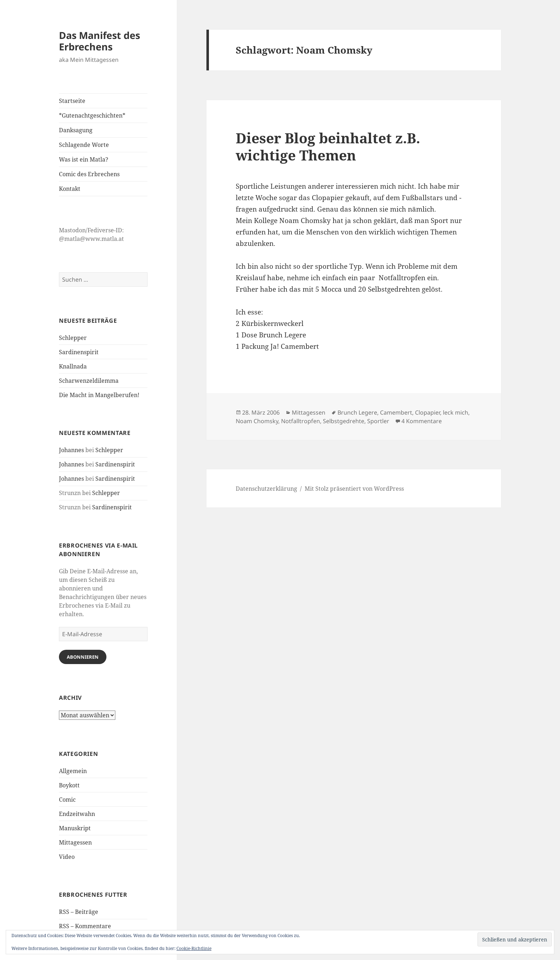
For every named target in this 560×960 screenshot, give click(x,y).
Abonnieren (83, 657)
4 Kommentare (422, 421)
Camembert (396, 412)
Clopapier (427, 412)
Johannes (71, 450)
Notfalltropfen (301, 421)
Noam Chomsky (257, 421)
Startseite (72, 101)
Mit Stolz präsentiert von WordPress (354, 489)
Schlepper (73, 338)
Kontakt (70, 189)
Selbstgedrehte (344, 421)
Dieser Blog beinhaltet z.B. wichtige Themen (328, 146)
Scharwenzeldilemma (89, 381)
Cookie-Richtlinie (194, 948)
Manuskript (75, 828)
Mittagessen (75, 842)
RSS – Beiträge (79, 912)
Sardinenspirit (79, 352)
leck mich (456, 412)
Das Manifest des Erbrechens (99, 41)
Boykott (69, 785)
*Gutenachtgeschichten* (92, 115)
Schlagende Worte (84, 145)
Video (67, 857)
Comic (67, 800)
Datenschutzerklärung (266, 489)
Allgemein (73, 771)
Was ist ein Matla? (84, 159)
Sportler (378, 421)
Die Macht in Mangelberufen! (99, 395)
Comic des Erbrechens (89, 174)
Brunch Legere (357, 412)
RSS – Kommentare (85, 926)
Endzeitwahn (77, 814)
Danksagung (76, 130)
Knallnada (73, 366)
